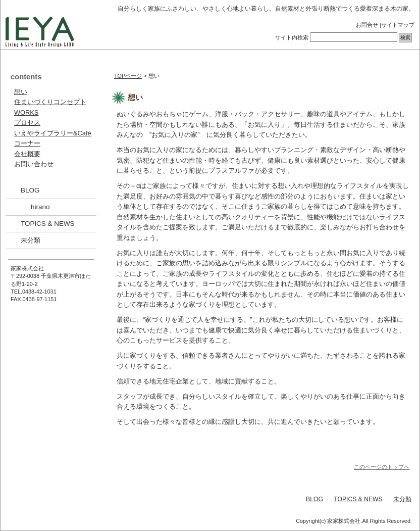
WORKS (26, 112)
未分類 (31, 240)
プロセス (27, 123)
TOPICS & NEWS (48, 224)
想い (21, 92)
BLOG (30, 190)
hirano (40, 207)
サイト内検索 (292, 37)
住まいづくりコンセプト (50, 102)
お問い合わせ (34, 164)
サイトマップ (398, 25)
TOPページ (128, 76)
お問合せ (367, 25)
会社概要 (27, 154)
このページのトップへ (382, 467)
